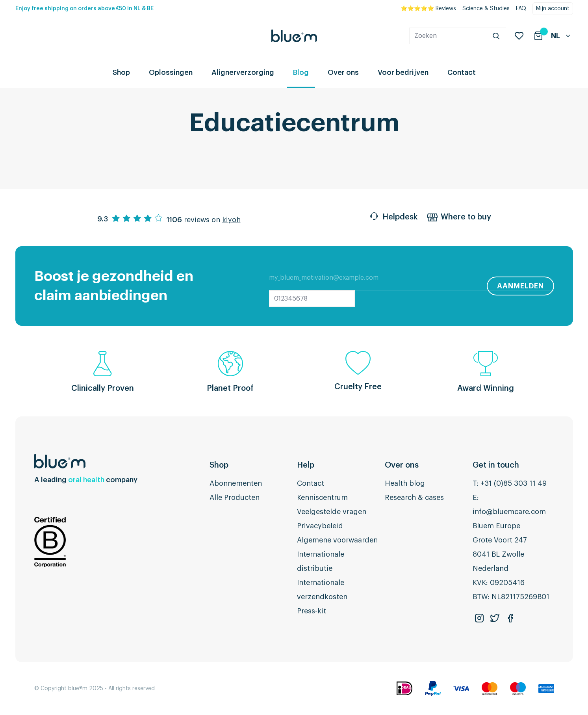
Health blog (405, 483)
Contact (462, 72)
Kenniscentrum (322, 498)
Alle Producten (235, 498)
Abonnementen (236, 483)
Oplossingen (171, 72)
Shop (121, 72)
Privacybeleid (320, 526)
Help (306, 465)
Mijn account (553, 9)
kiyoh (231, 220)
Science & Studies (486, 9)
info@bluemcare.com (509, 512)
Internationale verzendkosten (322, 590)
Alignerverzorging (243, 72)
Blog (301, 72)
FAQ (521, 9)
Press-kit (312, 611)
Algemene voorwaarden (337, 540)
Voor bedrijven (403, 72)
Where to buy (459, 218)
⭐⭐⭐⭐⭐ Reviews (428, 9)
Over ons (343, 72)
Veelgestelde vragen (332, 512)
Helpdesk (393, 218)
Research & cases (414, 498)
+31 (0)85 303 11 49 (514, 483)
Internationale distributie (321, 561)
